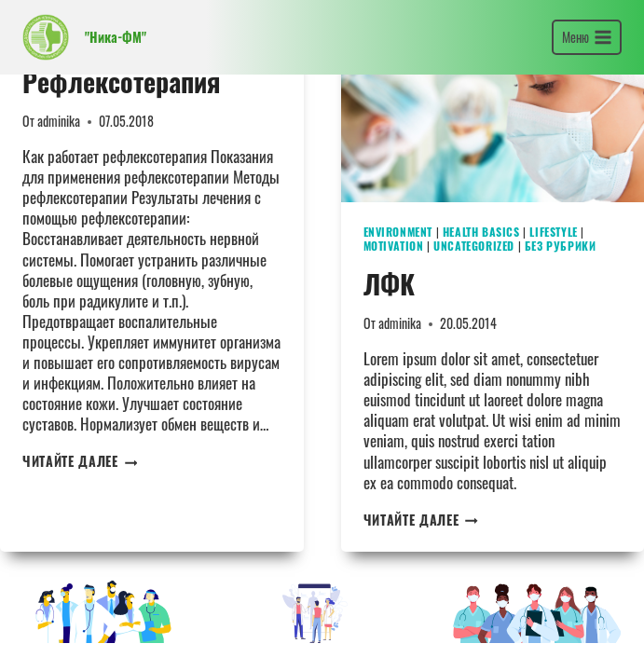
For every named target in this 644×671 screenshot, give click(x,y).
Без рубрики (561, 246)
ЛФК (389, 284)
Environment (398, 232)
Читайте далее (80, 461)
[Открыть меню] (587, 37)
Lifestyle (553, 232)
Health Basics (481, 232)
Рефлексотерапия (121, 82)
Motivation (394, 246)
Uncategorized (474, 246)
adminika (59, 121)
